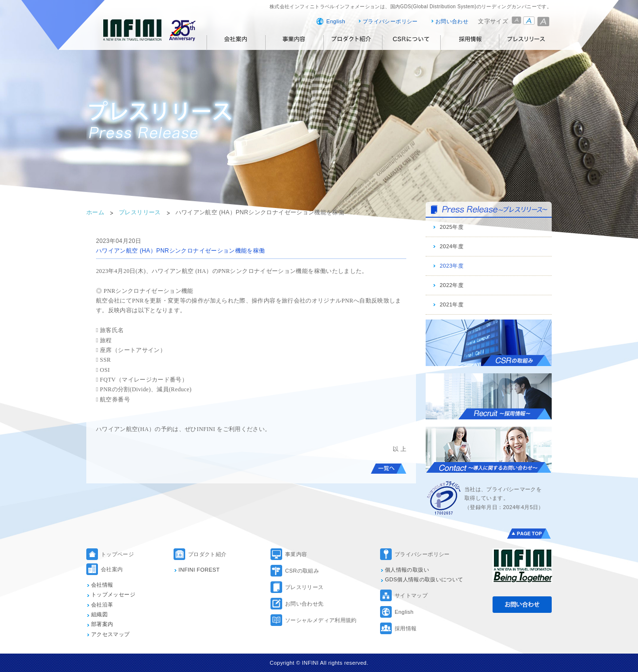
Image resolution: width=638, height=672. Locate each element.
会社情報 (102, 585)
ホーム (95, 212)
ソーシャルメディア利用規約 (321, 620)
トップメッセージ (113, 594)
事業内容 (296, 554)
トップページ (117, 554)
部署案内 (102, 624)
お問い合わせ (452, 21)
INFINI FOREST (199, 570)
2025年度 (452, 227)
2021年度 (452, 304)
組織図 (99, 614)
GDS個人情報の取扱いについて (424, 579)
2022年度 (452, 285)
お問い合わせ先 (304, 604)
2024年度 (452, 246)
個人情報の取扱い (407, 570)
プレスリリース (140, 212)
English (336, 21)
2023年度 (452, 266)
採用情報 (406, 628)
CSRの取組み (302, 571)
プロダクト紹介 (207, 554)
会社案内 (112, 569)
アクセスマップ (111, 634)
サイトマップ (411, 595)
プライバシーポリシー (390, 21)
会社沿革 (102, 605)
